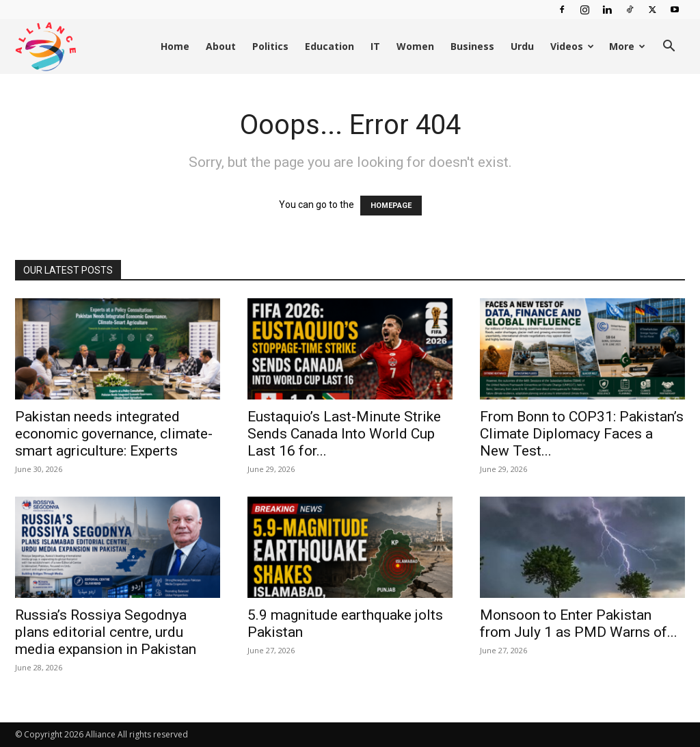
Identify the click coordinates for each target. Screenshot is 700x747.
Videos (572, 46)
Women (415, 46)
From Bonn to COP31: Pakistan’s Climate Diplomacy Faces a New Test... (582, 434)
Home (175, 46)
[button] (669, 48)
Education (329, 46)
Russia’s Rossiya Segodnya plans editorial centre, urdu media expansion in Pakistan (106, 632)
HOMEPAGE (391, 206)
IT (375, 46)
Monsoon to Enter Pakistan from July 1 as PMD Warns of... (579, 624)
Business (472, 46)
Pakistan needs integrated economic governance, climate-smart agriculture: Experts (114, 434)
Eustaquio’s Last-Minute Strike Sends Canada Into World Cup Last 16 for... (344, 434)
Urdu (522, 46)
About (221, 46)
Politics (270, 46)
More (627, 46)
